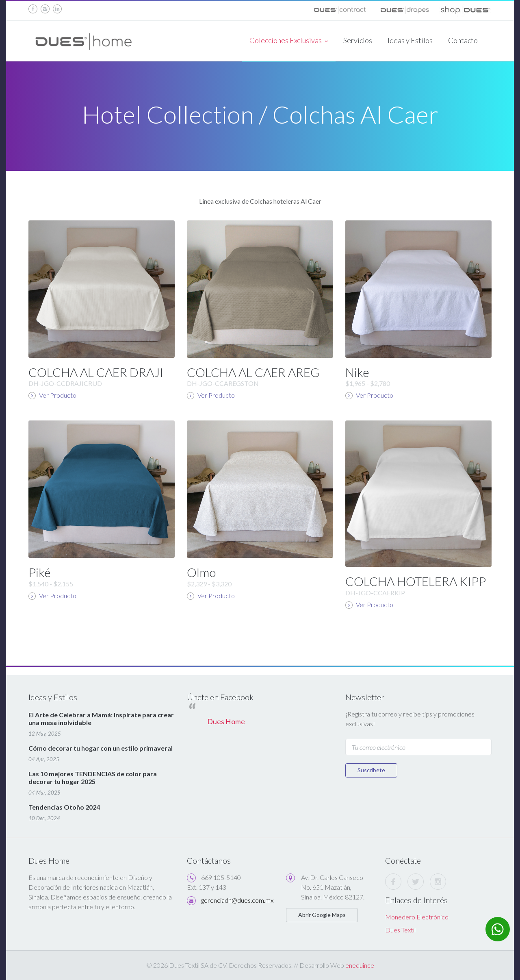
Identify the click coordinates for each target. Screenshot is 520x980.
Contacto (463, 40)
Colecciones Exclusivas (289, 41)
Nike (357, 372)
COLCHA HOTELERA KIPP (416, 581)
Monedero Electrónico (417, 917)
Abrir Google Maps (322, 915)
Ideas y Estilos (410, 40)
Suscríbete (371, 770)
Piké (40, 572)
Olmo (201, 572)
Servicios (358, 40)
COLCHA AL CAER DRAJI (96, 372)
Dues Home (226, 722)
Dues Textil (400, 930)
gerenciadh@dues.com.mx (237, 900)
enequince (360, 965)
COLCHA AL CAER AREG (253, 372)
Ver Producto (52, 395)
